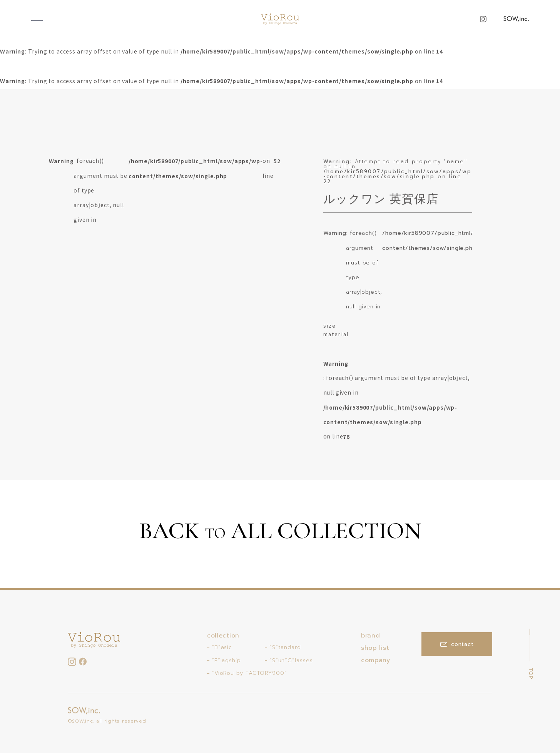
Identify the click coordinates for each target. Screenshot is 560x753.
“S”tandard (285, 647)
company (376, 660)
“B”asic (222, 647)
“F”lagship (226, 660)
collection (223, 636)
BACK (280, 532)
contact (457, 644)
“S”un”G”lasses (291, 660)
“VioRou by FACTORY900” (249, 673)
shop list (375, 648)
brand (371, 636)
